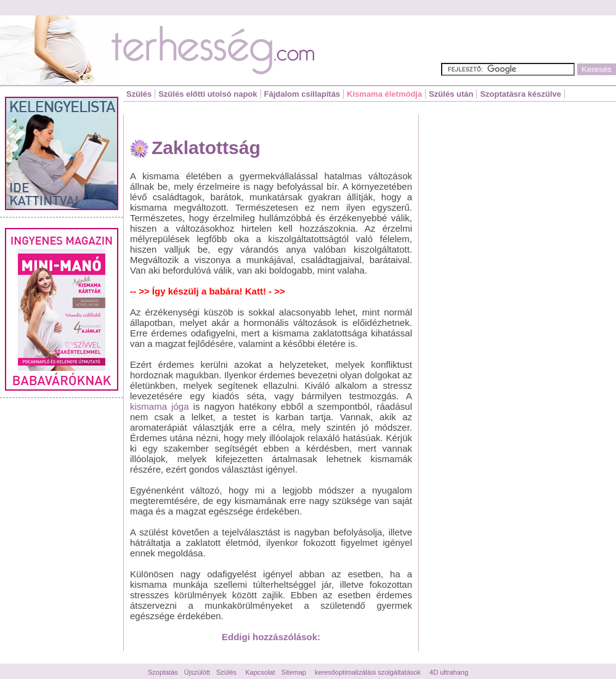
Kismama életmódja (384, 94)
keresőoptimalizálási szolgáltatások (368, 672)
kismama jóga (159, 406)
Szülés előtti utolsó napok (208, 94)
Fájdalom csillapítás (302, 94)
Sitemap (294, 672)
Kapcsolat (260, 672)
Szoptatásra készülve (521, 94)
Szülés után (451, 94)
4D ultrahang (449, 672)
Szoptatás (163, 672)
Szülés (139, 94)
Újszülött (197, 672)
